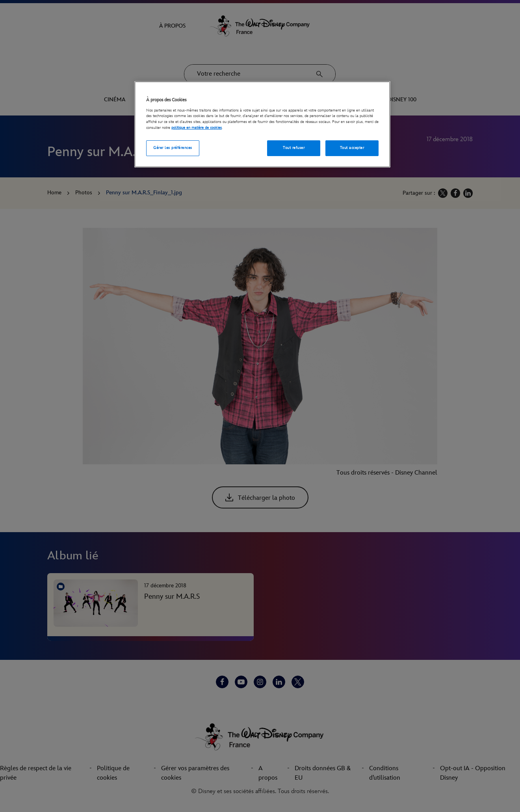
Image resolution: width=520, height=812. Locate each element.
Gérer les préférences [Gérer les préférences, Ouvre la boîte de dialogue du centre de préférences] (173, 148)
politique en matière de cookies (197, 128)
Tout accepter (352, 148)
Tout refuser (294, 148)
